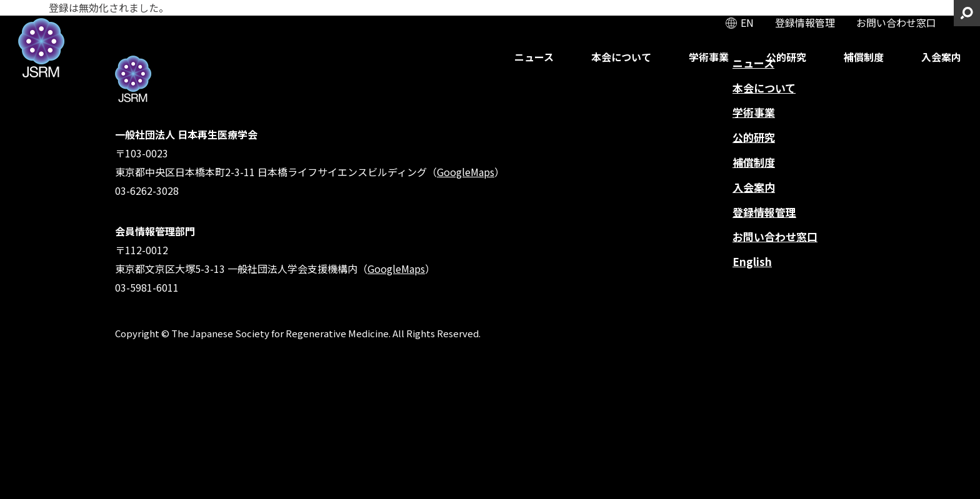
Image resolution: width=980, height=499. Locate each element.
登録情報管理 (805, 22)
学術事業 (709, 57)
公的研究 (786, 57)
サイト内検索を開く (967, 13)
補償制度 (864, 57)
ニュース (534, 57)
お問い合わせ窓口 (896, 22)
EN (747, 22)
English (752, 261)
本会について (621, 57)
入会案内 (941, 57)
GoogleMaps (466, 172)
